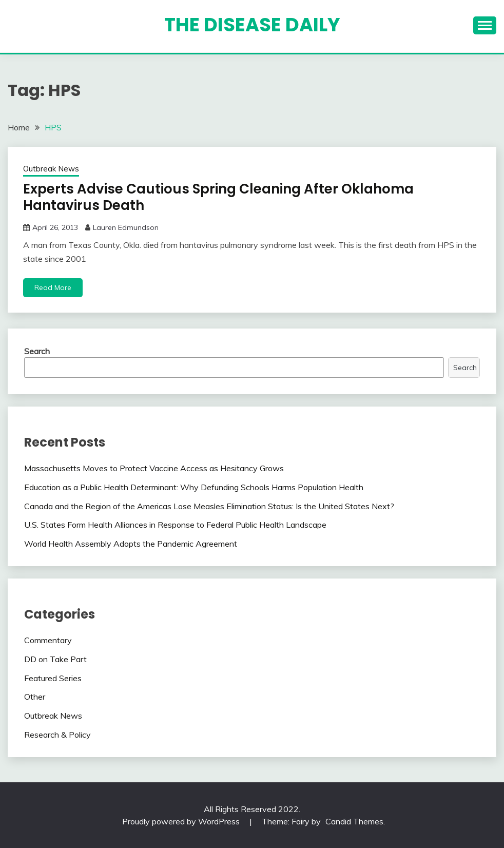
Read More (53, 287)
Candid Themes (354, 821)
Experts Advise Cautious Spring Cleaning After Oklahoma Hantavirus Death (218, 197)
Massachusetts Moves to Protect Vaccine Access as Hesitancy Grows (154, 468)
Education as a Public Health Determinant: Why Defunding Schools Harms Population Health (194, 487)
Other (35, 697)
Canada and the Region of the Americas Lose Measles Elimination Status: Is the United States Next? (209, 506)
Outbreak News (51, 169)
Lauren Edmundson (126, 227)
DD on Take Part (55, 659)
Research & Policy (57, 735)
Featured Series (53, 678)
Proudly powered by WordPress (182, 821)
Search (37, 351)
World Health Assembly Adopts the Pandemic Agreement (131, 544)
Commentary (48, 640)
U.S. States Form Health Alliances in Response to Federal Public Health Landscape (175, 525)
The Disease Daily (252, 25)
